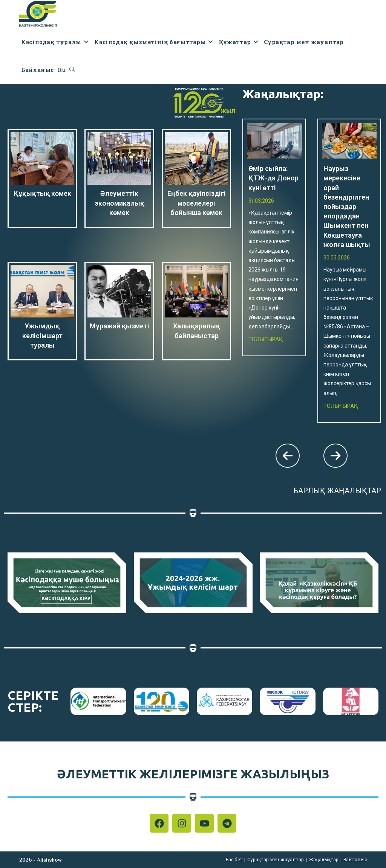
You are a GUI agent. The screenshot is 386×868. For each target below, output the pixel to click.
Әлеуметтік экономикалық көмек (119, 203)
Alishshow (49, 860)
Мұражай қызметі (119, 326)
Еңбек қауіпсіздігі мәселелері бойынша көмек (197, 203)
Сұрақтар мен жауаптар (276, 859)
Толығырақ (266, 339)
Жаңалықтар (324, 859)
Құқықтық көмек (42, 193)
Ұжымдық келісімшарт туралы (42, 335)
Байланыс (355, 859)
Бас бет (234, 859)
